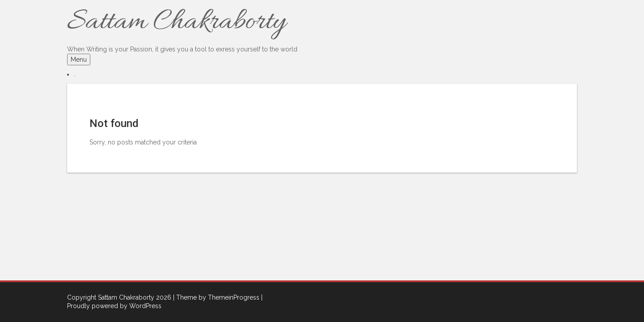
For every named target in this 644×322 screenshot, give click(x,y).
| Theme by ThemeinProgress (216, 297)
